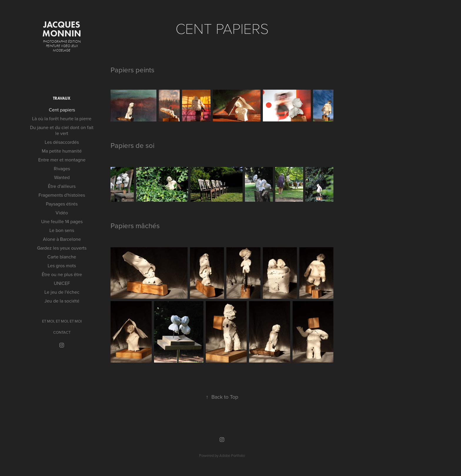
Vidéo (62, 213)
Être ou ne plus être (62, 274)
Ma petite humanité (62, 151)
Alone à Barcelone (62, 239)
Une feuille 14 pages (62, 221)
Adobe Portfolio (232, 455)
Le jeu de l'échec (62, 292)
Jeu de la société (62, 301)
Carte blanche (62, 257)
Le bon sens (62, 230)
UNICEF (62, 283)
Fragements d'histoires (62, 195)
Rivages (62, 168)
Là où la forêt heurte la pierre (62, 118)
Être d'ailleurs (62, 186)
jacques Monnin (62, 29)
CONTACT (62, 332)
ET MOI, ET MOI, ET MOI (62, 321)
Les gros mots (62, 265)
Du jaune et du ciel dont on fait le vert (62, 130)
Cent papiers (62, 110)
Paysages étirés (62, 204)
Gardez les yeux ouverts (62, 248)
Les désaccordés (62, 142)
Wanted (62, 177)
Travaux (62, 98)
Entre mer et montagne (62, 160)
